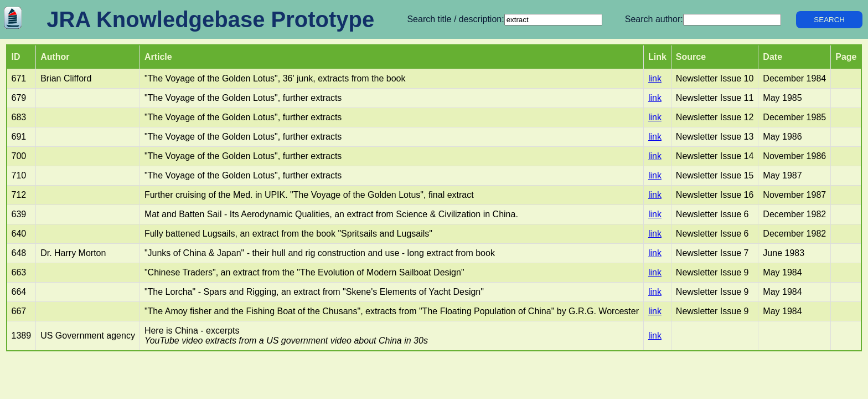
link (655, 78)
